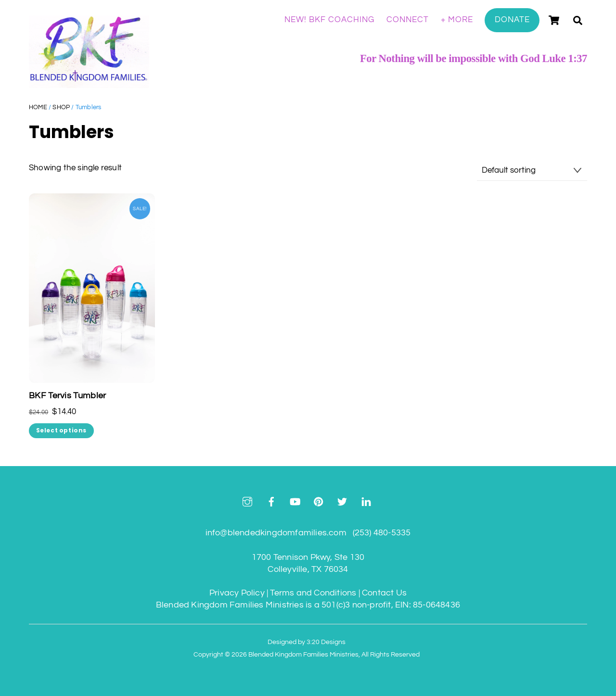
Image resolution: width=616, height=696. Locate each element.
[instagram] (247, 501)
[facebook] (271, 501)
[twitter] (342, 501)
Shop (61, 108)
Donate (512, 20)
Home (38, 108)
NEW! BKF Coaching (329, 20)
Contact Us (384, 593)
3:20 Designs (326, 642)
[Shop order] (532, 171)
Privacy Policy (237, 593)
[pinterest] (319, 501)
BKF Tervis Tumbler (67, 396)
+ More (457, 20)
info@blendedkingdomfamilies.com (276, 533)
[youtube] (295, 501)
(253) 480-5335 (382, 533)
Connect (408, 20)
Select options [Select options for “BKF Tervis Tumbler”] (61, 430)
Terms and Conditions (313, 593)
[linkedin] (366, 501)
